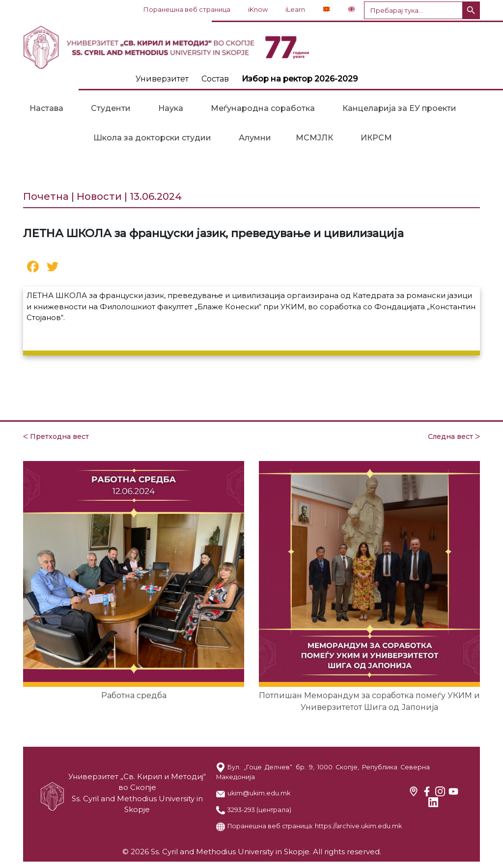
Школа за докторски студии (152, 138)
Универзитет (162, 79)
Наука (171, 108)
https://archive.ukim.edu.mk (358, 826)
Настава (46, 108)
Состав (215, 79)
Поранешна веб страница (187, 9)
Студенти (111, 108)
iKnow (258, 9)
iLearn (295, 9)
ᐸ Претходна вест (56, 436)
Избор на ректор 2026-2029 (300, 79)
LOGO (251, 47)
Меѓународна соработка (263, 108)
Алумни (255, 138)
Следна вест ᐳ (454, 436)
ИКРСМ (376, 138)
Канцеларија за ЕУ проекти (399, 108)
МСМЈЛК (314, 138)
